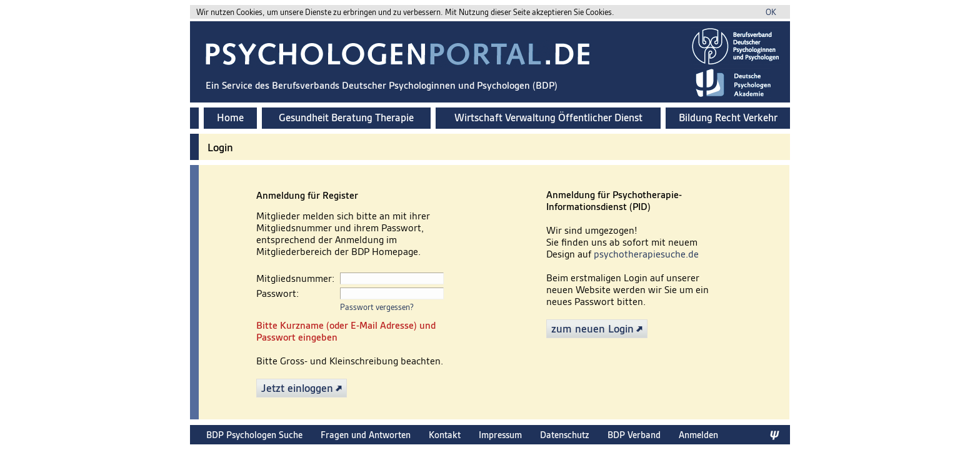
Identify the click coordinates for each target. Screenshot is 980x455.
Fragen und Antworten (366, 435)
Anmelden (698, 435)
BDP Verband (634, 435)
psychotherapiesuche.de (646, 254)
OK (771, 12)
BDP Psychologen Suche (254, 435)
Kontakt (445, 435)
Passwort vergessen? (377, 307)
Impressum (500, 435)
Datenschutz (565, 435)
